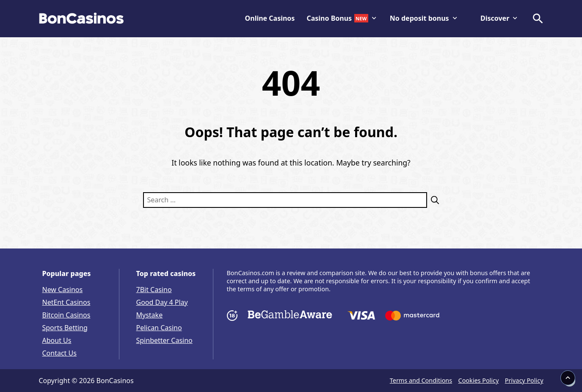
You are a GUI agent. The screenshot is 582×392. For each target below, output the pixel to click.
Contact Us (59, 353)
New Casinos (63, 290)
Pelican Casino (159, 328)
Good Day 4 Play (162, 302)
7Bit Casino (154, 290)
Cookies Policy (479, 380)
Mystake (150, 315)
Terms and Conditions (421, 380)
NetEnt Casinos (66, 302)
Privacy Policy (524, 380)
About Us (57, 340)
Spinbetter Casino (164, 340)
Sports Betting (65, 328)
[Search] (433, 200)
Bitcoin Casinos (66, 315)
